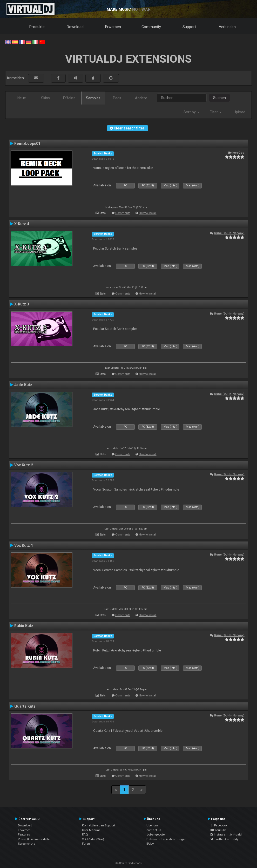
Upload (239, 112)
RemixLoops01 (27, 143)
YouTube (218, 830)
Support (189, 27)
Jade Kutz (23, 385)
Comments (123, 213)
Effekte (69, 98)
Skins (45, 98)
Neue (22, 98)
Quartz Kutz (25, 706)
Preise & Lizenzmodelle (34, 839)
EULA (150, 844)
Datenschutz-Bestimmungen (166, 839)
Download (75, 27)
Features (24, 834)
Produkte (37, 27)
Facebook (219, 825)
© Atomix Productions (129, 863)
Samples (93, 98)
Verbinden (227, 27)
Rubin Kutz (24, 626)
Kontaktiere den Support (99, 825)
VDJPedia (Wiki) (93, 839)
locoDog (238, 153)
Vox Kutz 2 (24, 465)
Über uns (153, 825)
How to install (148, 213)
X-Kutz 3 (22, 304)
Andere (141, 98)
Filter (216, 112)
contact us (154, 830)
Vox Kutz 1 (24, 545)
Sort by (191, 112)
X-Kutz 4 (22, 224)
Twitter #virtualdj (224, 839)
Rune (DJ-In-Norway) (229, 233)
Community (151, 27)
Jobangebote (155, 834)
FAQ (85, 834)
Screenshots (26, 844)
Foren (86, 844)
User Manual (91, 830)
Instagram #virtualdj (226, 834)
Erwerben (113, 27)
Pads (117, 98)
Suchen (219, 98)
